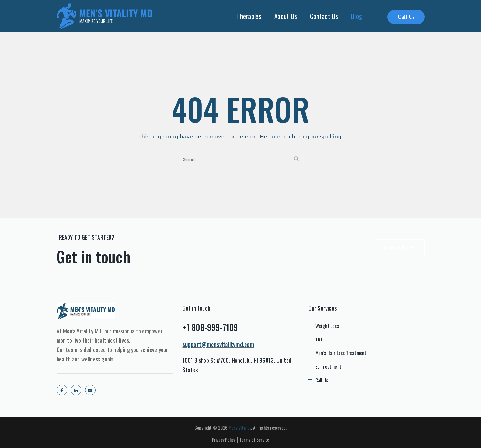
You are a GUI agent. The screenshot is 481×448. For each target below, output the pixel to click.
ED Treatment (328, 366)
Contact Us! (400, 247)
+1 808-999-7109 (210, 327)
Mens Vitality (240, 428)
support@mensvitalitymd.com (218, 344)
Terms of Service (254, 439)
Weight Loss (327, 326)
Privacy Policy (224, 439)
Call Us (406, 17)
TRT (319, 339)
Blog (357, 16)
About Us (286, 16)
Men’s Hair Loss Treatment (341, 353)
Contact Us (324, 16)
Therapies (249, 16)
